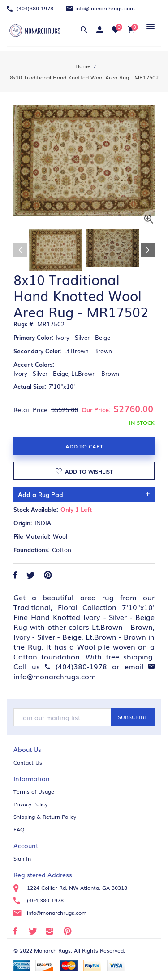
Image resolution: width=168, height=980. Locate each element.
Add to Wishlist (84, 470)
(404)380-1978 (30, 8)
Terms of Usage (34, 791)
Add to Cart (84, 446)
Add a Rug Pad (41, 494)
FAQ (19, 829)
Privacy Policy (30, 804)
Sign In (22, 858)
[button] (149, 26)
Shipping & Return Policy (45, 817)
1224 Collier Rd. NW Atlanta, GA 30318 (70, 888)
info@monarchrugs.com (101, 8)
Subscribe (133, 717)
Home (83, 66)
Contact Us (28, 762)
